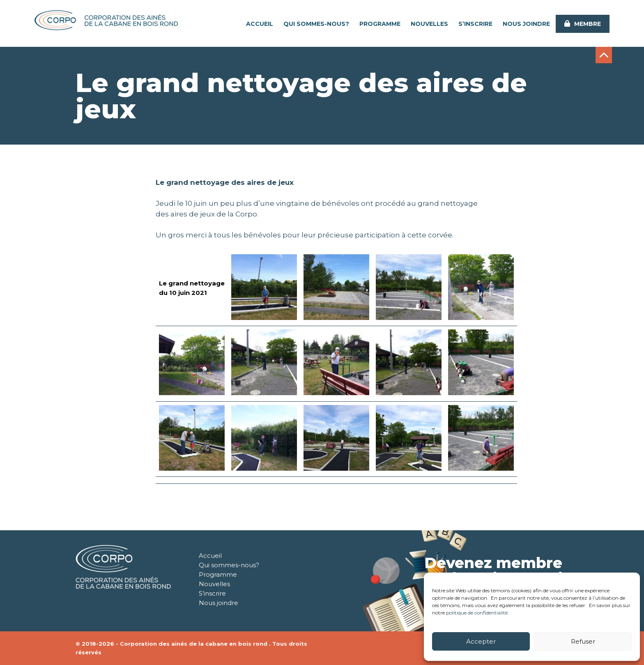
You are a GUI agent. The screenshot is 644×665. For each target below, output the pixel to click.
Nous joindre (526, 24)
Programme (380, 24)
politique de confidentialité (477, 613)
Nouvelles (429, 24)
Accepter (481, 641)
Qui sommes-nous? (316, 24)
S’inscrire (475, 24)
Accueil (260, 24)
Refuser (583, 641)
